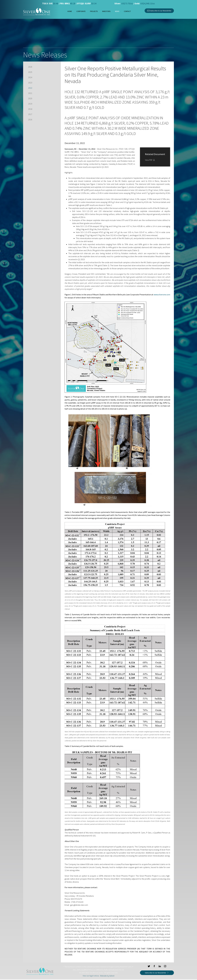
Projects (94, 11)
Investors (106, 11)
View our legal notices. (91, 976)
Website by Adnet (107, 976)
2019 (30, 104)
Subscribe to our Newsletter (159, 10)
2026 (30, 67)
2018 (30, 109)
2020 (30, 98)
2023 (30, 83)
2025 (30, 72)
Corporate (81, 11)
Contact (127, 11)
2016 (30, 120)
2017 (30, 114)
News (117, 11)
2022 (30, 88)
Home (70, 11)
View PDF (150, 160)
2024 (30, 77)
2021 (30, 93)
